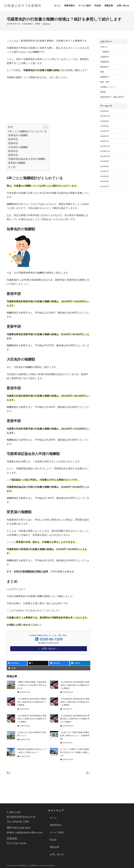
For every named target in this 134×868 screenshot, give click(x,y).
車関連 (103, 92)
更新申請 (13, 143)
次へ (88, 773)
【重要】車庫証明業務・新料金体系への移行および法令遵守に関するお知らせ (32, 686)
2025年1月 (105, 141)
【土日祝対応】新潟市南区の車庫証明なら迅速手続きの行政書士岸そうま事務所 (32, 703)
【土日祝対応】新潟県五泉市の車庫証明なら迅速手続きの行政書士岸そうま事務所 (75, 703)
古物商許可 (105, 57)
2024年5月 (105, 181)
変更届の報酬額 (17, 163)
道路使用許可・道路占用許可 (112, 97)
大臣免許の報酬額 (18, 147)
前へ (9, 773)
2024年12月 (105, 146)
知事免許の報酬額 (18, 135)
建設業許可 (105, 67)
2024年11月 (105, 151)
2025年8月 (105, 126)
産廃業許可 (105, 77)
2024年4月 (105, 186)
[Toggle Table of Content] (44, 127)
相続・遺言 (105, 82)
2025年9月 (105, 121)
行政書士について (108, 87)
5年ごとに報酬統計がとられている (27, 131)
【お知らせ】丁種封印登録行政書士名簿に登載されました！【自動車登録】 (75, 736)
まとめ (12, 167)
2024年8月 (105, 166)
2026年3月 (105, 111)
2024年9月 (105, 161)
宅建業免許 (46, 24)
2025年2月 (105, 136)
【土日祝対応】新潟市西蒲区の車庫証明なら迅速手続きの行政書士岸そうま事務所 (32, 719)
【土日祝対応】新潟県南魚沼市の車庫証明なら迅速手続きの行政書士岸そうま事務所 (75, 719)
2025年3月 (105, 131)
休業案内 (106, 52)
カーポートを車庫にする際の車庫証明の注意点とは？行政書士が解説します (75, 753)
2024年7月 (105, 171)
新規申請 (13, 139)
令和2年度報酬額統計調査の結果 (31, 572)
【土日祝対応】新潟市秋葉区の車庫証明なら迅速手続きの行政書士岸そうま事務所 (75, 686)
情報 (102, 72)
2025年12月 (105, 116)
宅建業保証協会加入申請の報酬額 (27, 159)
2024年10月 (105, 156)
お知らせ (104, 47)
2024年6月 (105, 176)
